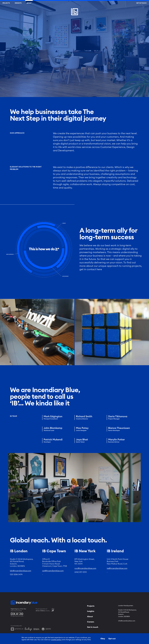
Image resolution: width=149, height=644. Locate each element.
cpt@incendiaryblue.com (53, 571)
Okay (103, 639)
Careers (91, 622)
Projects (6, 3)
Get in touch (93, 627)
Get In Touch (141, 3)
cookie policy (56, 640)
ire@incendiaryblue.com (117, 568)
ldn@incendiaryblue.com (21, 571)
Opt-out (112, 639)
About (29, 3)
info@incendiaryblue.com (127, 621)
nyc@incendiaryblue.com (85, 568)
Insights (18, 3)
